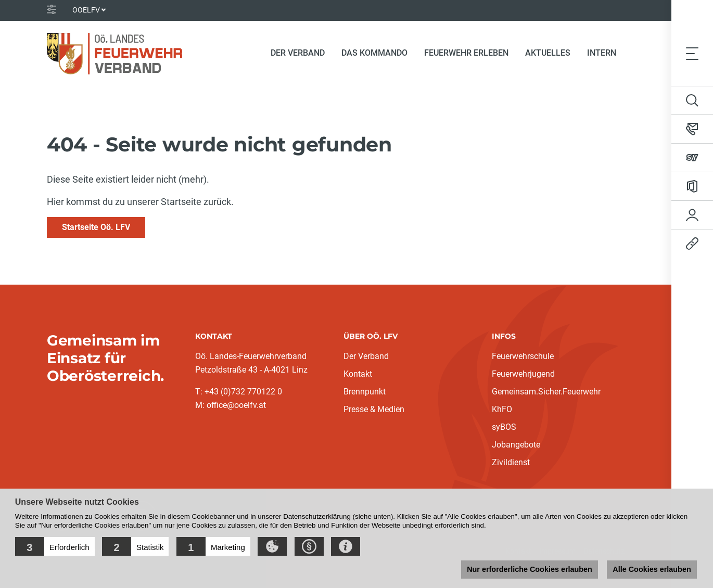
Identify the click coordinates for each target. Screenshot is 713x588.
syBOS (504, 427)
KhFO (502, 409)
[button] (55, 546)
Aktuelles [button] (548, 53)
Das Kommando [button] (374, 53)
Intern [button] (602, 53)
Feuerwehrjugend (523, 374)
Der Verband (366, 356)
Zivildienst (511, 462)
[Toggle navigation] (692, 53)
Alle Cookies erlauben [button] (652, 569)
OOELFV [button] (86, 10)
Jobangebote (516, 445)
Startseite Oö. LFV (96, 227)
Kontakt (358, 374)
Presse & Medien (374, 409)
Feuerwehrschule (523, 356)
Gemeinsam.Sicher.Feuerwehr (546, 392)
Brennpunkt (365, 392)
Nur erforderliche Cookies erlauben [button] (530, 569)
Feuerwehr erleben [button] (466, 53)
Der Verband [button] (298, 53)
